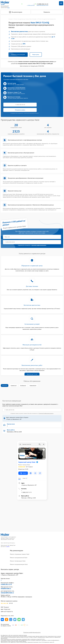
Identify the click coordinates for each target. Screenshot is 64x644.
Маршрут (23, 473)
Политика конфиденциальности (32, 632)
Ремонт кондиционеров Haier (19, 564)
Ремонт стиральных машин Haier (20, 554)
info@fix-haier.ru (6, 588)
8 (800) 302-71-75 (6, 584)
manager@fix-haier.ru (7, 593)
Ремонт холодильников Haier (19, 558)
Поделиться (2, 620)
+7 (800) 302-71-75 (42, 4)
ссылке (8, 547)
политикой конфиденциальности (39, 245)
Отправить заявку (20, 110)
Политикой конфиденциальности (46, 413)
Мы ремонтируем (16, 12)
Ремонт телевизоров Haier (18, 561)
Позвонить (47, 12)
